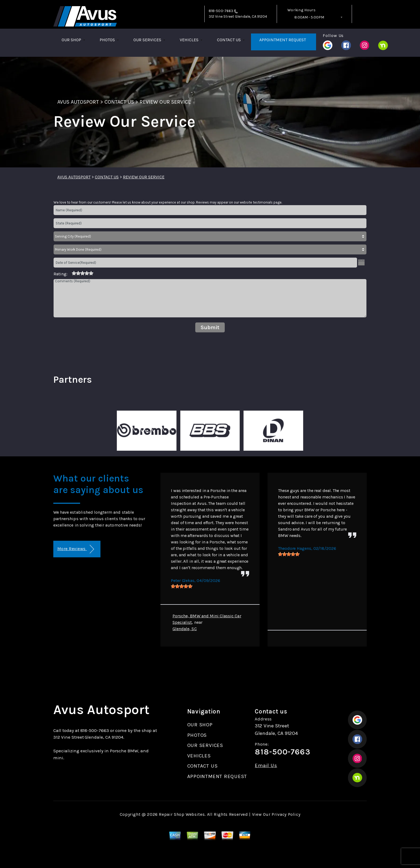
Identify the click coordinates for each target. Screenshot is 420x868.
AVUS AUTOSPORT (78, 102)
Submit (210, 327)
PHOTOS (107, 40)
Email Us (266, 766)
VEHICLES (189, 40)
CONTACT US (229, 40)
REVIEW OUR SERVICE (165, 102)
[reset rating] (70, 273)
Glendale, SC (185, 629)
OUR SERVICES (147, 40)
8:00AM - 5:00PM (309, 17)
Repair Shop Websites (182, 814)
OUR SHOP (71, 40)
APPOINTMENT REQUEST (283, 40)
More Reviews (76, 549)
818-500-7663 (221, 11)
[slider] (82, 273)
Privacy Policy (286, 814)
